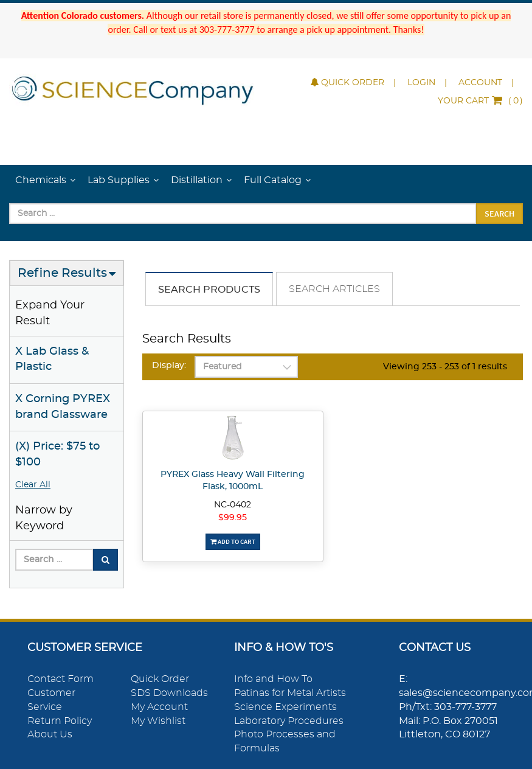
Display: (169, 366)
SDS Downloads (169, 693)
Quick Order (347, 83)
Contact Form (60, 679)
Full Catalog (273, 180)
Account (480, 83)
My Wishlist (158, 721)
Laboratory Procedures (289, 721)
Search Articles (334, 289)
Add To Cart (233, 541)
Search (499, 214)
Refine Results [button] (62, 273)
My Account (159, 707)
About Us (50, 734)
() (480, 101)
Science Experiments (285, 707)
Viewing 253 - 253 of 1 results (445, 367)
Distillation (197, 180)
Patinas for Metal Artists (290, 693)
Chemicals (41, 180)
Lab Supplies (119, 180)
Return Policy (60, 721)
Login (421, 83)
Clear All (33, 485)
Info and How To (273, 679)
